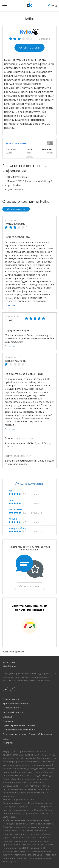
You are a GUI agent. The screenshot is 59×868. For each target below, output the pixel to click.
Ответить (10, 305)
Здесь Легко (15, 509)
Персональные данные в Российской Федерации (28, 734)
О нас (6, 738)
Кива (11, 500)
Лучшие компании (30, 483)
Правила (7, 716)
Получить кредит (12, 699)
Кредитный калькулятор (15, 703)
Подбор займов (11, 708)
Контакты (8, 743)
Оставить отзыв (29, 48)
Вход (52, 5)
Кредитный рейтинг (13, 712)
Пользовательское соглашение (19, 730)
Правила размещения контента (19, 725)
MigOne (13, 519)
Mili (11, 491)
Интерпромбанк (17, 528)
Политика (8, 721)
